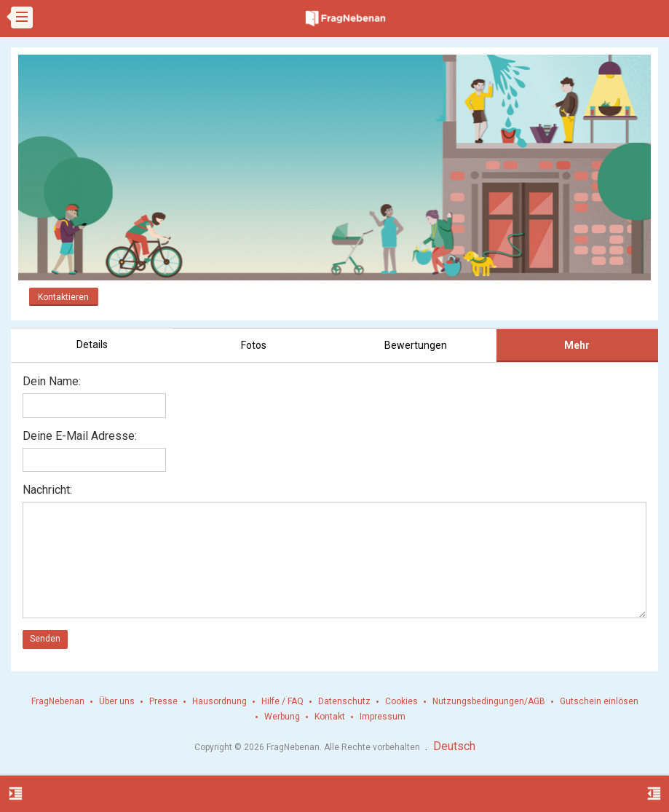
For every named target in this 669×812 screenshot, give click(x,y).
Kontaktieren (63, 297)
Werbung (282, 717)
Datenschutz (344, 701)
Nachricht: (47, 490)
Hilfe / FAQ (282, 701)
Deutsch (454, 746)
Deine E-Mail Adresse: (80, 436)
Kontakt (330, 717)
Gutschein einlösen (599, 701)
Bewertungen (416, 345)
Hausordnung (219, 701)
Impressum (383, 717)
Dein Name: (52, 381)
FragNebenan (58, 701)
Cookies (401, 701)
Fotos (254, 345)
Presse (163, 701)
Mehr (577, 345)
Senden (45, 639)
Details (92, 344)
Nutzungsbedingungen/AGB (489, 701)
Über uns (117, 701)
